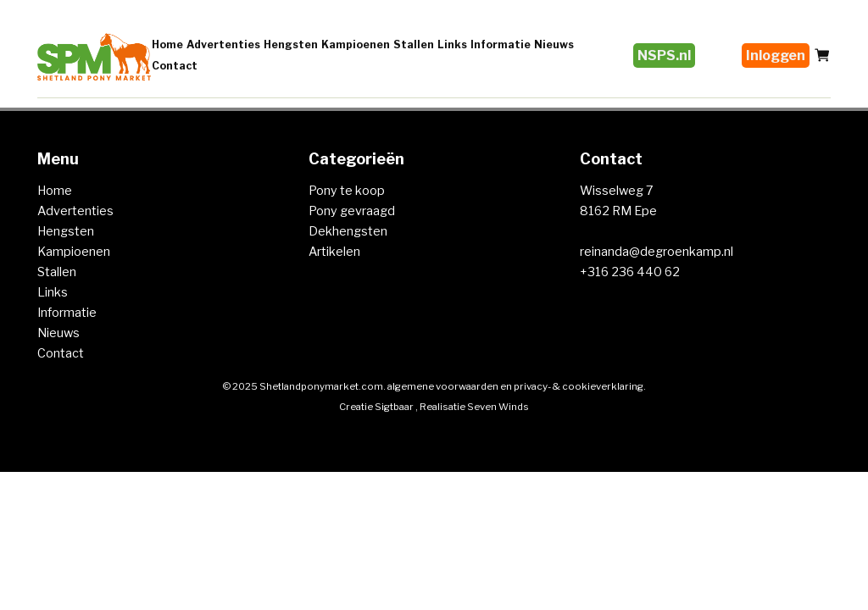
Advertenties (223, 44)
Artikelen (334, 252)
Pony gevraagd (352, 211)
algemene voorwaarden (443, 386)
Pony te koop (347, 191)
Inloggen (776, 55)
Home (167, 44)
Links (452, 44)
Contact (175, 66)
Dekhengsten (348, 231)
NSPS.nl (664, 55)
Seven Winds (498, 407)
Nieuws (554, 44)
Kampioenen (356, 44)
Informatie (501, 44)
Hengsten (291, 44)
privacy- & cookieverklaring (579, 386)
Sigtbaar (394, 407)
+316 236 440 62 (630, 272)
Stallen (414, 44)
